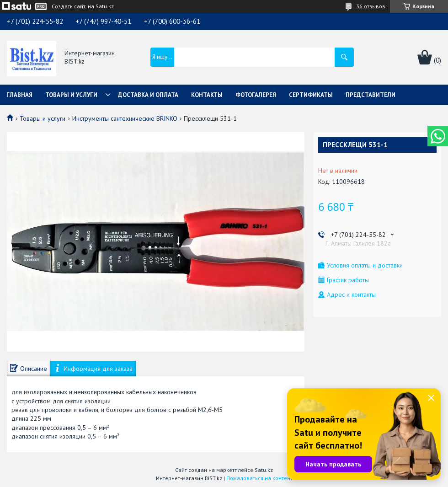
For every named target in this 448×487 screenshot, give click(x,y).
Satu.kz (264, 470)
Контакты (207, 95)
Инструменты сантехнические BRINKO (125, 118)
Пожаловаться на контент (259, 478)
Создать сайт (69, 6)
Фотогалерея (256, 95)
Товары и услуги (71, 95)
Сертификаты (311, 95)
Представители (371, 95)
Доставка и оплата (148, 95)
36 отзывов (371, 6)
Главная (19, 95)
